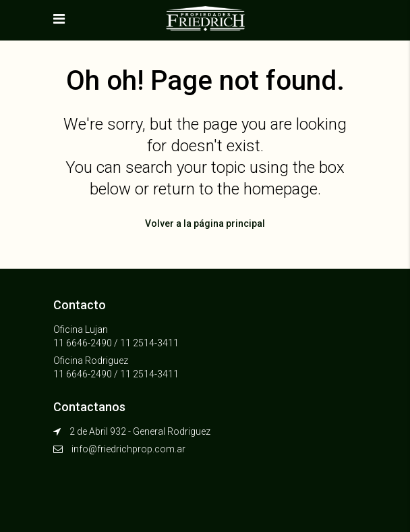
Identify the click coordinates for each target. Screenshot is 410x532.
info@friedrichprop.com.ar (128, 449)
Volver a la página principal (205, 223)
